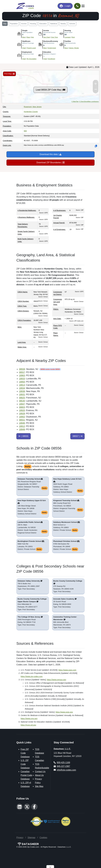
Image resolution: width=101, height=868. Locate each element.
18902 (22, 417)
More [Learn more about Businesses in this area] (45, 48)
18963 (22, 375)
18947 (22, 404)
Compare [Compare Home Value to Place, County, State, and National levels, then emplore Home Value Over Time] (67, 37)
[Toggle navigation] (83, 6)
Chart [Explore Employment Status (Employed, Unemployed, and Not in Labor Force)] (24, 59)
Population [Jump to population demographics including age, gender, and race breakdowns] (14, 24)
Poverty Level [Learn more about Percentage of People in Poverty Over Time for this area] (31, 48)
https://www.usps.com (67, 670)
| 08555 (24, 436)
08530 (22, 401)
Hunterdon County (31, 112)
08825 (22, 398)
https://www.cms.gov (29, 719)
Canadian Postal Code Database (26, 775)
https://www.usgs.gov (64, 712)
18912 (22, 426)
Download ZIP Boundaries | (51, 163)
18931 (22, 395)
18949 (22, 429)
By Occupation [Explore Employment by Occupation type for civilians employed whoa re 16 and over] (32, 59)
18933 (22, 379)
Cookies (43, 838)
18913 (22, 385)
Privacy (20, 838)
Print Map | (9, 74)
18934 (22, 388)
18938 (22, 391)
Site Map (39, 786)
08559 (22, 369)
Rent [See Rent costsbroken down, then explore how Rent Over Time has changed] (73, 37)
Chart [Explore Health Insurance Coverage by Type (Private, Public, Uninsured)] (24, 48)
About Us (39, 775)
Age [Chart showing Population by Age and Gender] (33, 37)
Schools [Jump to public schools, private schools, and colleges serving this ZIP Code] (72, 24)
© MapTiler (75, 101)
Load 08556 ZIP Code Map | (51, 90)
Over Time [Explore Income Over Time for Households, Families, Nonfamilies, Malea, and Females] (55, 37)
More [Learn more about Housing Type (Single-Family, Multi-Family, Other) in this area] (66, 48)
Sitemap (31, 838)
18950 (22, 382)
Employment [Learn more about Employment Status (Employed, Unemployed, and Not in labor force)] (52, 48)
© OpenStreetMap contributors (89, 101)
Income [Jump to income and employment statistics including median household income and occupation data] (24, 24)
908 (25, 131)
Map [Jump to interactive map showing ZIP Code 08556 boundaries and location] (5, 24)
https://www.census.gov (56, 680)
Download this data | (50, 154)
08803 (22, 407)
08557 (22, 372)
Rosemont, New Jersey (33, 107)
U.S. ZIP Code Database (25, 764)
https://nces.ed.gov (28, 725)
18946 (22, 423)
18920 (22, 410)
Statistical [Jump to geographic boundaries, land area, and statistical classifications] (54, 24)
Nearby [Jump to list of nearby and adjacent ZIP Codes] (63, 24)
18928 (22, 414)
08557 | (77, 436)
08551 (22, 420)
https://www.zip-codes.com (32, 676)
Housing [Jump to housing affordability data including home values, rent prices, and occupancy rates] (33, 24)
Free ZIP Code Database (25, 753)
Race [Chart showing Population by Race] (28, 37)
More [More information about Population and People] (24, 37)
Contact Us (40, 772)
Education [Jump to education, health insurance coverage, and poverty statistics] (43, 24)
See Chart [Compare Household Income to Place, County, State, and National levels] (47, 37)
